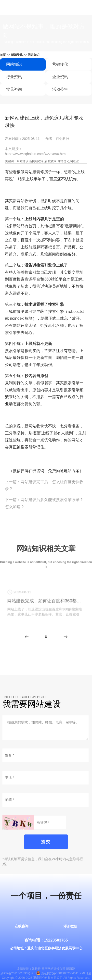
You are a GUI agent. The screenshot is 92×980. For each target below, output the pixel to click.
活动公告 (60, 89)
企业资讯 (60, 77)
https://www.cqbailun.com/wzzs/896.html (36, 154)
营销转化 (60, 64)
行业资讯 (14, 77)
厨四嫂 (70, 969)
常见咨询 (14, 89)
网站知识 (34, 55)
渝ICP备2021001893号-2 (17, 973)
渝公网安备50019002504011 (60, 973)
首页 (3, 55)
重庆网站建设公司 (53, 969)
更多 (46, 637)
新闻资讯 (17, 55)
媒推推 (36, 969)
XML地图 (86, 973)
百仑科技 (63, 139)
